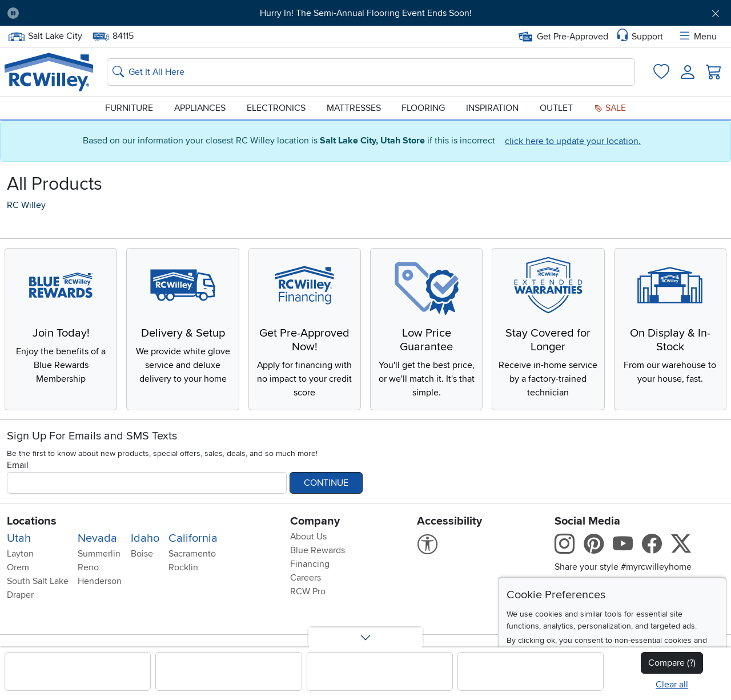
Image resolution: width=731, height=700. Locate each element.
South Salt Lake (38, 581)
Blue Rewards (318, 550)
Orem (18, 567)
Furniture (129, 108)
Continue (326, 483)
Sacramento (192, 554)
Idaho (145, 538)
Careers (306, 578)
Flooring (423, 108)
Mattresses (354, 108)
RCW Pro (308, 591)
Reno (88, 567)
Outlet (556, 108)
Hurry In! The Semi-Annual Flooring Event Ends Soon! (366, 13)
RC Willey (26, 205)
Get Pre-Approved (563, 37)
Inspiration (492, 108)
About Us (308, 537)
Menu (697, 37)
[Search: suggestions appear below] (371, 72)
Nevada (97, 538)
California (193, 538)
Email (18, 465)
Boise (142, 554)
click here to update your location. (573, 141)
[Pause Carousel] (13, 13)
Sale (610, 108)
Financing (310, 564)
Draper (20, 595)
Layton (20, 554)
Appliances (200, 108)
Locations (32, 521)
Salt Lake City (45, 36)
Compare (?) (672, 663)
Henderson (100, 581)
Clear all (672, 685)
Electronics (276, 108)
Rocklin (183, 567)
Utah (19, 538)
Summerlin (99, 554)
